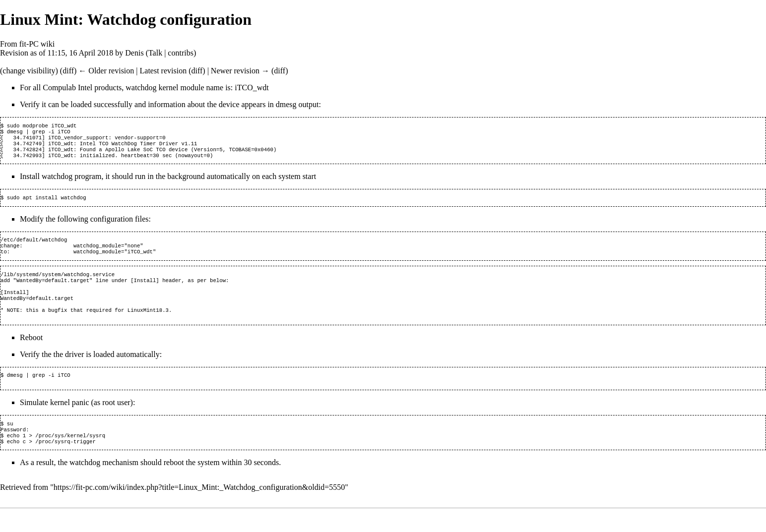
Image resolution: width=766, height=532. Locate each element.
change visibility (29, 71)
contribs (181, 53)
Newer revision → (240, 71)
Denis (134, 53)
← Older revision (106, 71)
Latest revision (163, 71)
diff (68, 71)
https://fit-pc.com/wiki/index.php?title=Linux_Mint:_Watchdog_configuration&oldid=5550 (199, 511)
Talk (155, 53)
